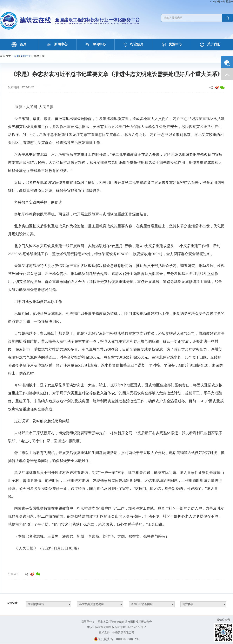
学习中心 (95, 44)
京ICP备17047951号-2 (133, 627)
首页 (19, 44)
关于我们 (210, 44)
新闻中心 (57, 44)
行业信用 (134, 44)
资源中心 (172, 44)
